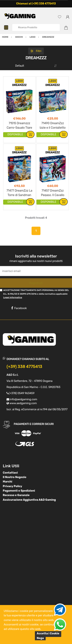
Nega (40, 638)
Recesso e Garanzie (16, 495)
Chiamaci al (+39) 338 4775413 (36, 4)
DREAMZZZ (19, 85)
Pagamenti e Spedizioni (19, 491)
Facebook (19, 308)
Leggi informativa (13, 297)
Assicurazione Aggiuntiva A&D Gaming (29, 500)
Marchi (8, 482)
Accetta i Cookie (48, 633)
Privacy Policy (12, 486)
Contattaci (10, 473)
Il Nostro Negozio (15, 477)
